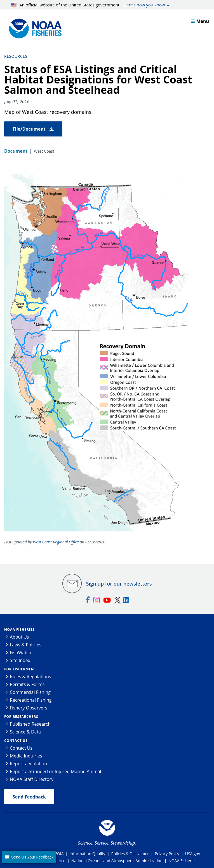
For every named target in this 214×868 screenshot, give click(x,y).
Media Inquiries (26, 756)
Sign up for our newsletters (119, 584)
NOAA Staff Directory (32, 779)
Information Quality (88, 854)
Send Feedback (29, 797)
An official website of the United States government (88, 5)
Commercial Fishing (30, 692)
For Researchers (21, 717)
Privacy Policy (167, 854)
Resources (16, 56)
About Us (19, 637)
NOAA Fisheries (19, 630)
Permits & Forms (27, 684)
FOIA (59, 854)
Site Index (20, 660)
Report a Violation (28, 764)
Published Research (30, 724)
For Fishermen (19, 669)
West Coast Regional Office (56, 542)
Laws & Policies (26, 645)
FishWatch (21, 653)
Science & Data (25, 732)
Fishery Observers (29, 708)
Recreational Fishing (31, 700)
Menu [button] (200, 21)
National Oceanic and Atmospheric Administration (117, 861)
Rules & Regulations (30, 677)
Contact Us (16, 741)
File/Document (33, 129)
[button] (29, 857)
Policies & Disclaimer (130, 854)
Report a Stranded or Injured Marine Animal (56, 771)
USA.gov (193, 854)
